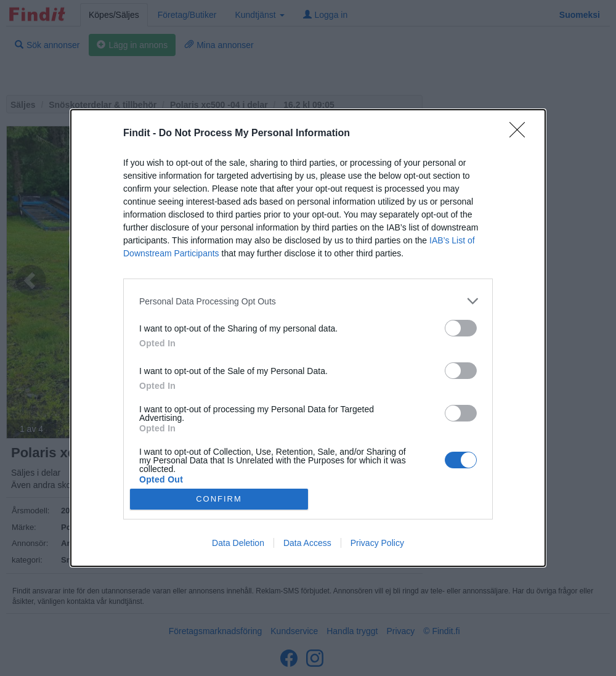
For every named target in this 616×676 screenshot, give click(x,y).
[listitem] (308, 301)
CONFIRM (219, 499)
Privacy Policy (377, 543)
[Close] (521, 134)
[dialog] (308, 338)
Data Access (307, 543)
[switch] (461, 328)
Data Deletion (238, 543)
